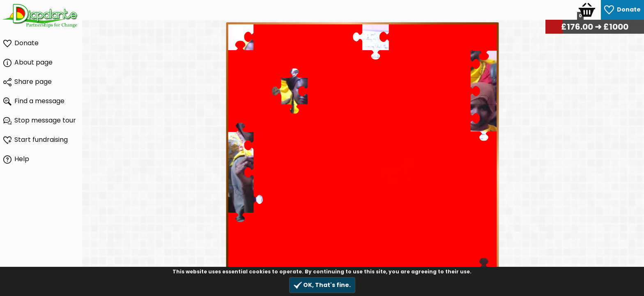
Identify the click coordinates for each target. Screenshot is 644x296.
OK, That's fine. (322, 285)
